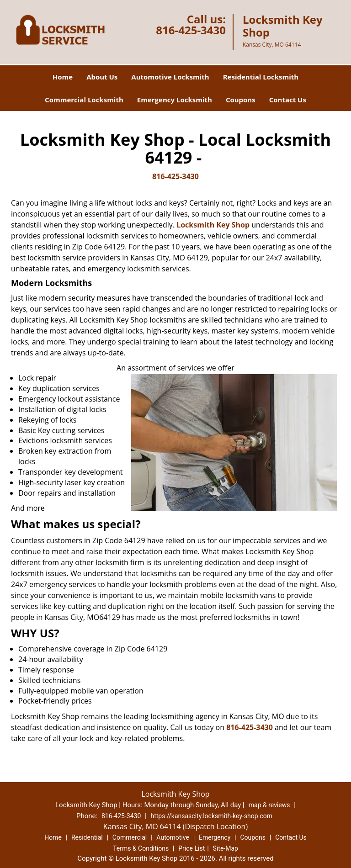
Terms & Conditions (141, 848)
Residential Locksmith (261, 77)
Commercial (130, 837)
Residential (87, 837)
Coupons (241, 100)
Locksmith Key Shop (213, 225)
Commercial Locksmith (84, 100)
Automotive (173, 837)
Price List (191, 848)
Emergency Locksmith (175, 100)
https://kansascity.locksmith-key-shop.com (211, 816)
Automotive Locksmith (170, 77)
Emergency (215, 837)
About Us (102, 77)
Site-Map (226, 848)
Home (63, 77)
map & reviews (270, 805)
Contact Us (288, 100)
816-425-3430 (191, 30)
